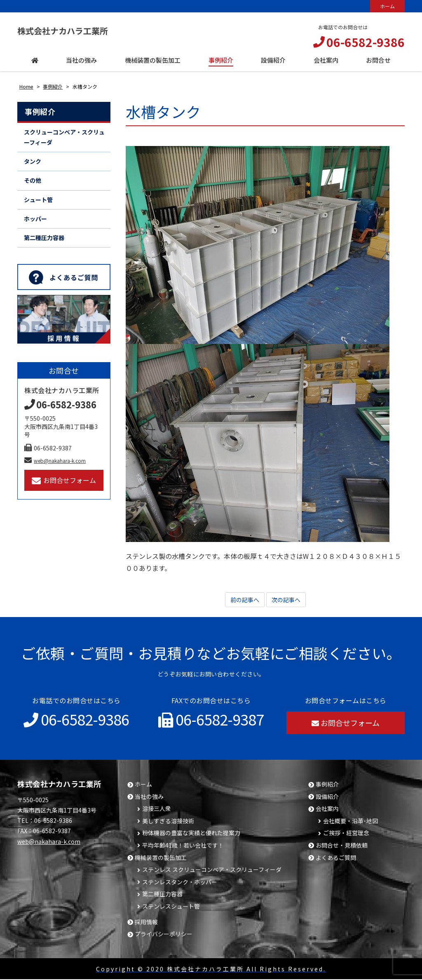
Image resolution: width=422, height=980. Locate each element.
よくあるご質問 (336, 859)
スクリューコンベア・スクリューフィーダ (64, 137)
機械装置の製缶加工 (161, 859)
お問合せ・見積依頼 (342, 846)
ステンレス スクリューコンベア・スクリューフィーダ (212, 870)
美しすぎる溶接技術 (168, 822)
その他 (33, 180)
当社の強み (149, 797)
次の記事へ (288, 600)
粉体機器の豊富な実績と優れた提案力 (191, 834)
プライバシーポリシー (164, 935)
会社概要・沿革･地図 (350, 822)
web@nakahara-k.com (55, 461)
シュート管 (38, 200)
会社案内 (327, 809)
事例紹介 (40, 111)
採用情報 (146, 923)
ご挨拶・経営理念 (346, 834)
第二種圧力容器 (44, 238)
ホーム (387, 6)
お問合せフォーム (64, 480)
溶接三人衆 (157, 809)
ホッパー (35, 219)
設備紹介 (327, 797)
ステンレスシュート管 (171, 907)
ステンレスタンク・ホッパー (180, 883)
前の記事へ (243, 600)
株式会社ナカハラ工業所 (76, 31)
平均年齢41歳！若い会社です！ (183, 846)
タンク (33, 161)
